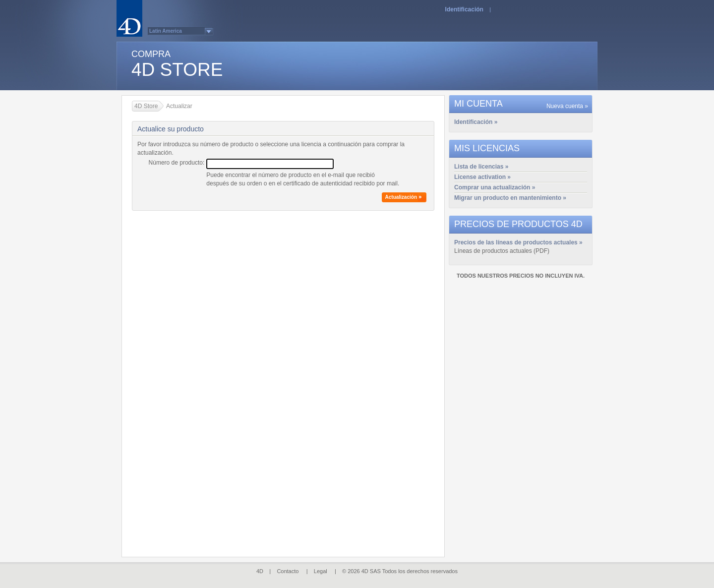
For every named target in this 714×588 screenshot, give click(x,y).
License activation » (482, 177)
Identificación (464, 9)
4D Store (146, 106)
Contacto (288, 571)
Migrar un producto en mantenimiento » (510, 198)
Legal (321, 571)
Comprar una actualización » (495, 187)
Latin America (166, 31)
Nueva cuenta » (567, 106)
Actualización (401, 197)
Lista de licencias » (481, 167)
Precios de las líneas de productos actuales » (518, 242)
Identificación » (476, 122)
